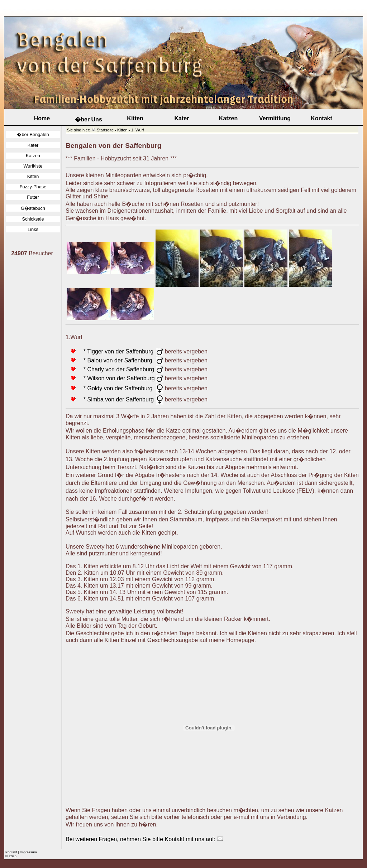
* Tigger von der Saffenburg (115, 351)
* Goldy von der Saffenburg (115, 388)
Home (42, 118)
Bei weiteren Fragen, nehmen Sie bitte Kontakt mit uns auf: (144, 839)
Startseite (105, 130)
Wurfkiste (33, 166)
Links (33, 229)
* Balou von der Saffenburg (115, 360)
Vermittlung (275, 118)
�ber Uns (89, 119)
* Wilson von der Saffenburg (116, 378)
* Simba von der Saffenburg (115, 399)
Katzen (228, 118)
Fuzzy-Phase (33, 187)
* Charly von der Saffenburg (116, 369)
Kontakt (321, 118)
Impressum (28, 852)
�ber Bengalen (33, 134)
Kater (182, 118)
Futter (33, 197)
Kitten (135, 118)
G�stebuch (33, 208)
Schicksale (33, 219)
